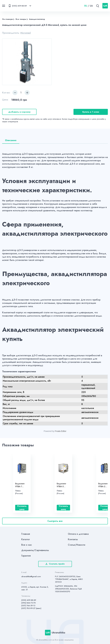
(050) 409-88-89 (29, 600)
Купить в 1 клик (91, 112)
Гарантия (26, 556)
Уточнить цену (22, 508)
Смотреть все (55, 521)
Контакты (73, 539)
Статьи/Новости (77, 545)
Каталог (26, 539)
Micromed (25, 33)
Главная (26, 534)
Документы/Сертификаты (35, 550)
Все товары (21, 19)
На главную (7, 19)
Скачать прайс (55, 564)
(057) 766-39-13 (28, 606)
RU (86, 6)
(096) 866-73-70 (29, 603)
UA (91, 6)
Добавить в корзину (19, 112)
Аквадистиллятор (37, 19)
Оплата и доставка (78, 534)
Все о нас (27, 545)
